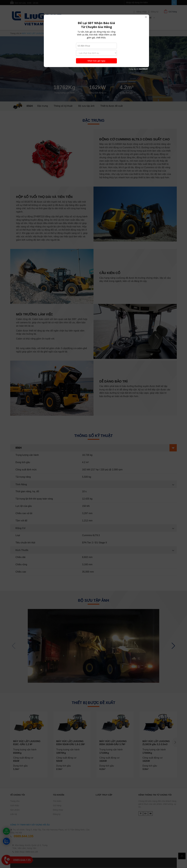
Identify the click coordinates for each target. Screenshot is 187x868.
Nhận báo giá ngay (96, 61)
